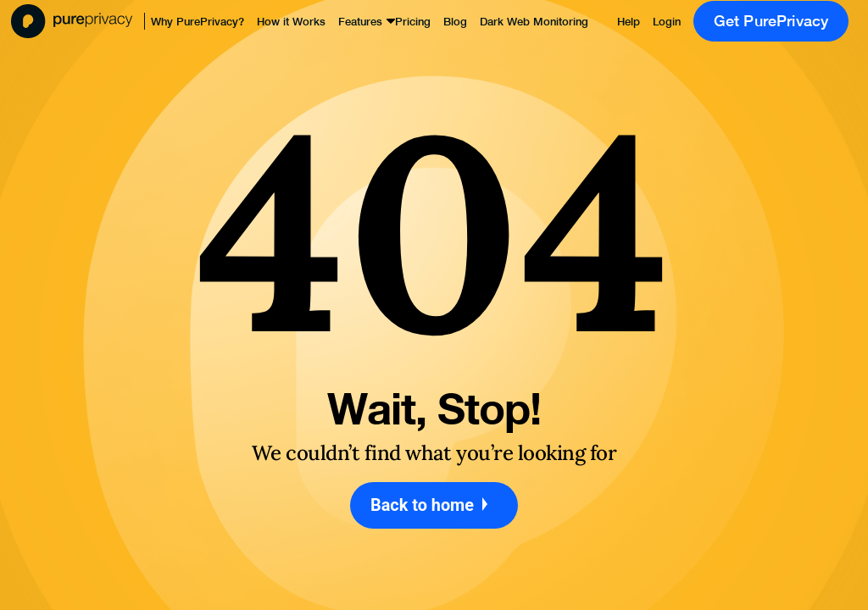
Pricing (413, 22)
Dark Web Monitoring (534, 22)
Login (667, 22)
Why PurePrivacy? (198, 22)
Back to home (434, 505)
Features (360, 22)
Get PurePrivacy (771, 21)
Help (629, 22)
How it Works (291, 22)
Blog (455, 22)
